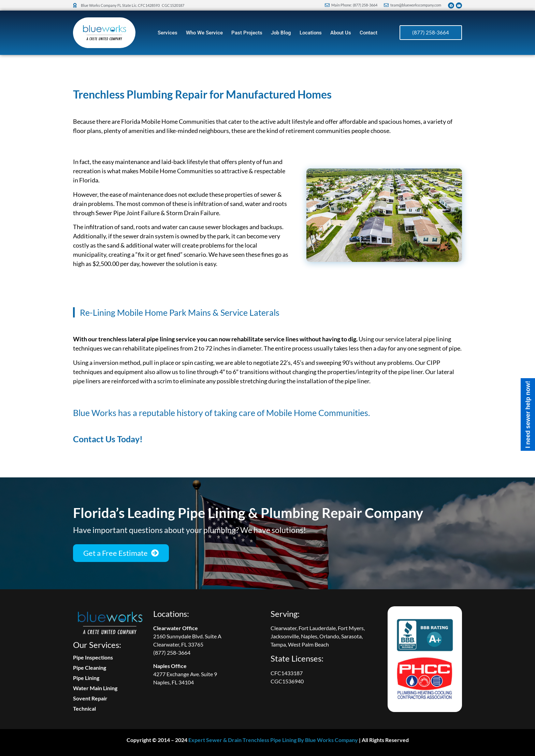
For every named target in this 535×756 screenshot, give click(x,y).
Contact (368, 33)
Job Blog (281, 33)
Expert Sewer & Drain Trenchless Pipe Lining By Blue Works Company (273, 740)
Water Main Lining (95, 688)
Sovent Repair (90, 698)
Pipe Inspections (93, 657)
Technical (84, 708)
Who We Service (204, 33)
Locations (311, 33)
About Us (341, 33)
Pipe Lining (86, 678)
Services (168, 33)
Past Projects (247, 33)
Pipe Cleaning (90, 668)
